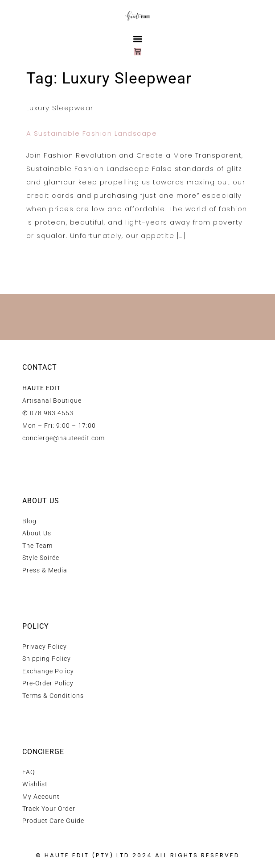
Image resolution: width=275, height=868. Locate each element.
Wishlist (35, 784)
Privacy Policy (45, 647)
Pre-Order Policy (48, 683)
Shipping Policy (47, 659)
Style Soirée (41, 558)
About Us (37, 533)
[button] (137, 39)
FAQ (29, 772)
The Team (37, 546)
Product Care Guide (53, 821)
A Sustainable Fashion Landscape (92, 133)
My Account (41, 797)
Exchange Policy (48, 671)
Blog (29, 521)
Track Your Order (49, 809)
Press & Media (45, 570)
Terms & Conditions (53, 696)
